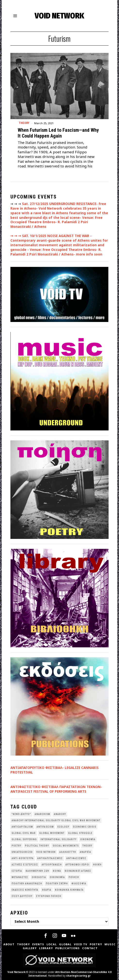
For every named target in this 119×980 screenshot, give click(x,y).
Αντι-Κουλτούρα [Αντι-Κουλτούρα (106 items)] (23, 858)
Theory (24, 123)
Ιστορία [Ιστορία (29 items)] (17, 871)
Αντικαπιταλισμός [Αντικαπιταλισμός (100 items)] (50, 858)
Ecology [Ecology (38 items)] (63, 827)
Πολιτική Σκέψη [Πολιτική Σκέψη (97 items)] (57, 884)
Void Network (16, 972)
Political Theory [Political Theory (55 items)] (37, 846)
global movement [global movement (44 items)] (52, 833)
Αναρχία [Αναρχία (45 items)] (85, 852)
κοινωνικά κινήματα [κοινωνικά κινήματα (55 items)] (69, 890)
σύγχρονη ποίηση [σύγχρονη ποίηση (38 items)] (49, 896)
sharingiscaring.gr (78, 976)
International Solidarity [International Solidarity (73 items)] (59, 839)
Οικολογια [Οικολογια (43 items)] (39, 877)
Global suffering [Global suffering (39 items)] (24, 839)
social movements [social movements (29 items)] (66, 846)
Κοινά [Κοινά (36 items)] (57, 871)
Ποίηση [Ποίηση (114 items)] (74, 877)
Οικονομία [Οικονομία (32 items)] (57, 877)
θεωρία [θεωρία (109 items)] (47, 890)
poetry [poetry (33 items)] (16, 846)
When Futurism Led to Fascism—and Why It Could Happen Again (58, 133)
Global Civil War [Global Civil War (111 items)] (24, 833)
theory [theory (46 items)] (87, 846)
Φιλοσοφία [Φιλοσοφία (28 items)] (79, 884)
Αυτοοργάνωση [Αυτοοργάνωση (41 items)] (52, 865)
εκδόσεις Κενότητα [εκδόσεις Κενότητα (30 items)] (25, 890)
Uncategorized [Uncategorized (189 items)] (22, 852)
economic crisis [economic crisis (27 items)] (85, 827)
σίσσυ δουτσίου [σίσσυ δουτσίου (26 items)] (22, 896)
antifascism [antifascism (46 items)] (45, 827)
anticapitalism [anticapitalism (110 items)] (22, 827)
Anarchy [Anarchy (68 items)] (60, 814)
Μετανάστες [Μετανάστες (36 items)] (20, 877)
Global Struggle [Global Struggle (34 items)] (80, 833)
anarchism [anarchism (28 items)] (42, 814)
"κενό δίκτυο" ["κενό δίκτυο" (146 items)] (21, 814)
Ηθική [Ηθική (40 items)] (97, 865)
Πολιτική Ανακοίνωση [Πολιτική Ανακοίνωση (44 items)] (27, 884)
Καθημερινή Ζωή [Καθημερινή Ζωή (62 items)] (37, 871)
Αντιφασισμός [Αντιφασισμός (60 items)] (76, 858)
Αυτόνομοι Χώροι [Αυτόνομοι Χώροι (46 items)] (77, 865)
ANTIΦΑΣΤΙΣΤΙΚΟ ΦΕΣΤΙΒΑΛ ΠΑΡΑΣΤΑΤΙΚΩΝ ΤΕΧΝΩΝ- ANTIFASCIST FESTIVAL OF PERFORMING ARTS (56, 789)
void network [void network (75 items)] (46, 852)
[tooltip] (46, 936)
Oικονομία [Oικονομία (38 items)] (88, 839)
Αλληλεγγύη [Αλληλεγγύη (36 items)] (68, 852)
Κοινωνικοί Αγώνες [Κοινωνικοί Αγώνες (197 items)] (78, 871)
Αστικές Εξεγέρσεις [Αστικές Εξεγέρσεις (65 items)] (25, 865)
